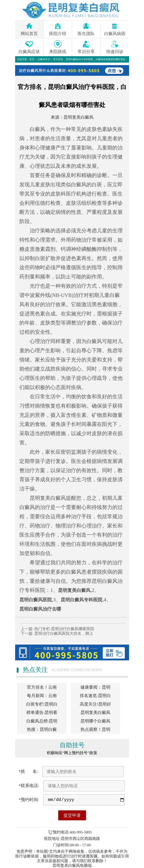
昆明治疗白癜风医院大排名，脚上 (63, 633)
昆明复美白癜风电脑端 (72, 865)
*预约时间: (29, 800)
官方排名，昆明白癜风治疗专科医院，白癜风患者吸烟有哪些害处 (89, 59)
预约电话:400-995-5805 (72, 832)
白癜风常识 (44, 59)
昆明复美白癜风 (78, 117)
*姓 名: (28, 771)
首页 (32, 59)
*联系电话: (29, 786)
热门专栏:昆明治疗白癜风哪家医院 (64, 629)
